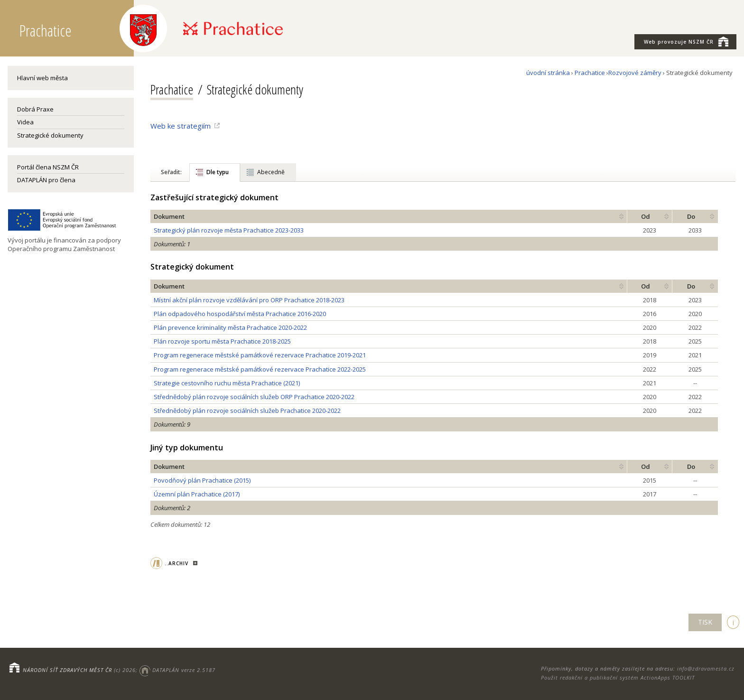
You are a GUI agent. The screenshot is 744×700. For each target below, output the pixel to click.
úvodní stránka (548, 73)
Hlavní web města (42, 78)
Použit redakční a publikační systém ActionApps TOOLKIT (618, 677)
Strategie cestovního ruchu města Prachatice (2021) (227, 383)
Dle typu (218, 172)
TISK (705, 622)
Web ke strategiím (181, 126)
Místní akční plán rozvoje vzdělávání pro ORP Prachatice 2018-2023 (249, 300)
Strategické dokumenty (50, 135)
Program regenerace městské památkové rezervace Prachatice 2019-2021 (260, 355)
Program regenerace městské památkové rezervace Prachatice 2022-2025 (260, 369)
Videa (25, 122)
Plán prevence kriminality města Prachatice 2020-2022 (230, 327)
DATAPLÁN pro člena (46, 180)
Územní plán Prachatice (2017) (197, 494)
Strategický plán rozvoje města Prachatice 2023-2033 (229, 230)
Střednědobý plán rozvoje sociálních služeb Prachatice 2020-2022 (247, 411)
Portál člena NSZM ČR (48, 167)
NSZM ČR (686, 41)
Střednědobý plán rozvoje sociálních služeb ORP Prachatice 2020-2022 (254, 397)
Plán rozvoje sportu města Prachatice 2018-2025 (222, 341)
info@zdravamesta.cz (706, 668)
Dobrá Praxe (35, 109)
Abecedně (271, 172)
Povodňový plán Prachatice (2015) (202, 480)
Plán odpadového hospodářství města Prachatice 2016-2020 (240, 314)
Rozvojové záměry (635, 73)
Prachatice (590, 73)
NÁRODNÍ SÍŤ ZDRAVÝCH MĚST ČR (67, 670)
